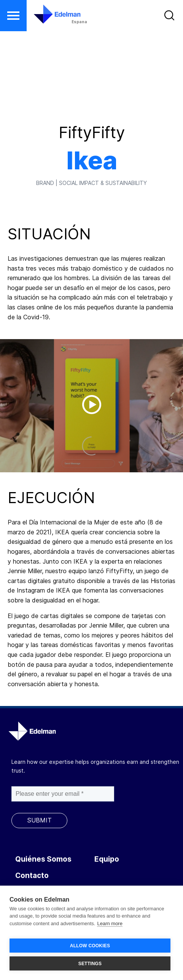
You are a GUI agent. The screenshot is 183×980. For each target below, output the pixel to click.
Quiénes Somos (43, 859)
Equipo (107, 859)
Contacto (32, 876)
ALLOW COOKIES (90, 946)
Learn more (110, 923)
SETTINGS (90, 964)
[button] (13, 16)
